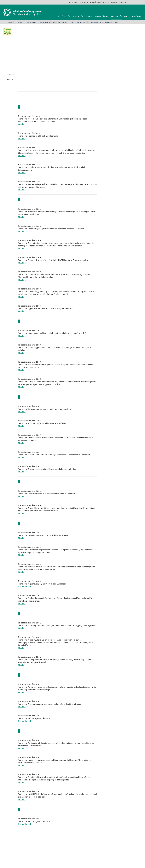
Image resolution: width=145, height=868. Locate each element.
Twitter (12, 88)
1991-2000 (32, 99)
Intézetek (20, 22)
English (143, 2)
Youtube (136, 2)
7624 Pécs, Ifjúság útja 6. (32, 843)
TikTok (139, 2)
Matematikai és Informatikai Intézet (79, 848)
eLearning (106, 2)
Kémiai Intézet (70, 846)
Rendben (124, 862)
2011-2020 (66, 99)
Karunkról (11, 22)
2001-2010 (49, 99)
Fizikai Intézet (69, 840)
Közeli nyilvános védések (124, 115)
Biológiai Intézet (32, 22)
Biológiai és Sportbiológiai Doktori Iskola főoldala (124, 95)
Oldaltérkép (123, 2)
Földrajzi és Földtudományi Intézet (79, 843)
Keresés (140, 10)
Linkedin (12, 92)
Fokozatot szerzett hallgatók (124, 134)
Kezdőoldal (4, 22)
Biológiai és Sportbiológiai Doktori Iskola (54, 22)
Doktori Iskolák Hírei (124, 106)
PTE (69, 2)
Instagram (133, 2)
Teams (99, 2)
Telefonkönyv (83, 2)
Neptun (92, 2)
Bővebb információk (12, 863)
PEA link (22, 127)
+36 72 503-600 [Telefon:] (28, 846)
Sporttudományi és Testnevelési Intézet (81, 851)
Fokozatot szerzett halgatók (79, 22)
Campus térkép (27, 854)
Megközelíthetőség (29, 851)
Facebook (129, 2)
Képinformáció (142, 27)
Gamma (74, 2)
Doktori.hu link (25, 586)
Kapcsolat (114, 2)
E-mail (12, 97)
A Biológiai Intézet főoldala (124, 84)
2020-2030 (83, 99)
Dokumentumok (124, 125)
